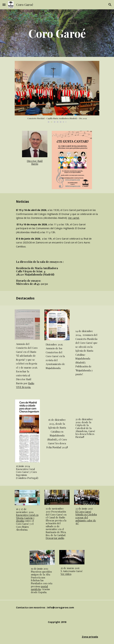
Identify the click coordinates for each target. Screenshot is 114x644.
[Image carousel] (57, 92)
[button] (4, 5)
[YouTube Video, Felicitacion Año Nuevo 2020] (87, 407)
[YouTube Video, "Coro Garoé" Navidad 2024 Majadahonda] (87, 318)
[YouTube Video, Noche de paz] (57, 407)
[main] (57, 33)
